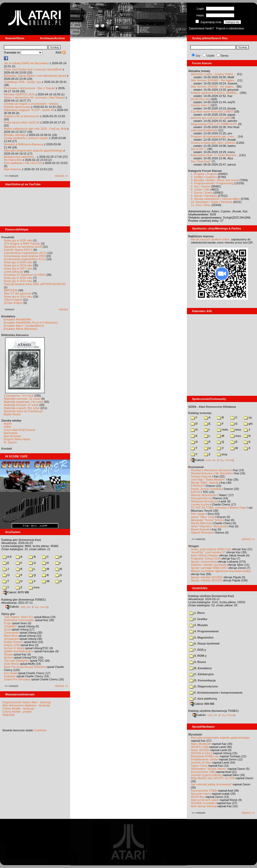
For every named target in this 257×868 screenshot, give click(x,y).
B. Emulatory (201, 668)
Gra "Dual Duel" (201, 161)
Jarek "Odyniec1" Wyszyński (209, 526)
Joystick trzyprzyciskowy (206, 775)
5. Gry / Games (201, 186)
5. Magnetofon (202, 637)
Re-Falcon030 (13, 160)
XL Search (10, 442)
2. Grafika (198, 619)
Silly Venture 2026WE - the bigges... (214, 80)
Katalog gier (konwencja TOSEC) (23, 600)
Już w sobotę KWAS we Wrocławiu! (26, 63)
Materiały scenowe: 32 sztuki (22, 399)
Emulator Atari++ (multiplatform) (24, 326)
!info (222, 430)
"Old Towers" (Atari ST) (19, 617)
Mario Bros (11, 636)
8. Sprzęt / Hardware (204, 196)
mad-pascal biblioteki (204, 130)
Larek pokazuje (14, 272)
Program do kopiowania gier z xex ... (214, 136)
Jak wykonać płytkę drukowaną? (211, 784)
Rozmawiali (196, 467)
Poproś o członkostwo (230, 28)
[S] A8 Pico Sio (200, 99)
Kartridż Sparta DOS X (18, 250)
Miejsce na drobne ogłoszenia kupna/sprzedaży (221, 571)
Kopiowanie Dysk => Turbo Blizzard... (215, 155)
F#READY (197, 486)
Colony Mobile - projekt (17, 712)
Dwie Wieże (11, 664)
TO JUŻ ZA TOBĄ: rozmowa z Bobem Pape (218, 508)
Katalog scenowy (200, 413)
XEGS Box (198, 797)
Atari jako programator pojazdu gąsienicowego (33, 150)
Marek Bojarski (200, 529)
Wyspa (8, 654)
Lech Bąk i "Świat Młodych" (208, 479)
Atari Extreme (13, 169)
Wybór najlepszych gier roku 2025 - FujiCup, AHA (35, 129)
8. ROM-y (198, 656)
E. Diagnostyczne (204, 686)
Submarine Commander (19, 620)
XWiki (7, 427)
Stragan (194, 546)
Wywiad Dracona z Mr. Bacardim (211, 473)
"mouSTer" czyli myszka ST (208, 552)
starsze (63, 309)
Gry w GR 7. (199, 149)
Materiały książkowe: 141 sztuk (24, 402)
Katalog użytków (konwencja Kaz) (211, 596)
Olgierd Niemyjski (202, 532)
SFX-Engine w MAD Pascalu (22, 244)
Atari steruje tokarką (204, 806)
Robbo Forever (13, 642)
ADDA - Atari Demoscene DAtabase (212, 407)
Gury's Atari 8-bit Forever (19, 430)
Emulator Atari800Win (17, 319)
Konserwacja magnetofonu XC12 (25, 259)
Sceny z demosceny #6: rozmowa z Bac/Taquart (34, 97)
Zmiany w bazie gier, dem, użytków (213, 143)
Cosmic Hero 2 (200, 105)
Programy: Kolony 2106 (206, 558)
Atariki (8, 424)
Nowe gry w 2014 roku (18, 297)
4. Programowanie (204, 631)
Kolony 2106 (12, 645)
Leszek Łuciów (200, 504)
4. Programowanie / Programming (212, 183)
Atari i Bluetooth (201, 744)
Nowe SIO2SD (200, 750)
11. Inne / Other (201, 205)
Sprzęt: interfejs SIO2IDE (207, 577)
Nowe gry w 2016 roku (18, 278)
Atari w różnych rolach (205, 800)
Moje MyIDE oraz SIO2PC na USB (213, 778)
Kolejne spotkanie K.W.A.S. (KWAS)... (215, 93)
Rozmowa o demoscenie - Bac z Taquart (29, 88)
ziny (222, 454)
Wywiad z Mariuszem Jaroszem (211, 470)
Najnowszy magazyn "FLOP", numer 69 (29, 110)
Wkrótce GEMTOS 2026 (19, 94)
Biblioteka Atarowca (15, 335)
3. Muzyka (199, 625)
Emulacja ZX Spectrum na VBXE (25, 275)
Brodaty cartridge (15, 135)
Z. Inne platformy (203, 699)
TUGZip (44, 607)
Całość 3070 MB (16, 592)
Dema (224, 56)
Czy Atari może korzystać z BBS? (212, 111)
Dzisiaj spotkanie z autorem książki (26, 138)
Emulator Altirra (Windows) (21, 329)
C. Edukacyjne (202, 674)
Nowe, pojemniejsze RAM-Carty (211, 549)
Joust (7, 629)
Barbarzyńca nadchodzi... (20, 157)
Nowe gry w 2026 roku (18, 240)
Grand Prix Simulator (17, 679)
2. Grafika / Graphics (204, 177)
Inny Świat (11, 673)
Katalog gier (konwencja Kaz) (21, 540)
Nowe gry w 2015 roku (18, 281)
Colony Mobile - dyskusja (18, 708)
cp (248, 417)
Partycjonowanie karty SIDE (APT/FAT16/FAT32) (35, 284)
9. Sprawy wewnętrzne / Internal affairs (215, 199)
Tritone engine (13, 300)
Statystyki (8, 715)
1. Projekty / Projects (204, 174)
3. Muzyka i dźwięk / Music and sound (215, 180)
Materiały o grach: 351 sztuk (22, 408)
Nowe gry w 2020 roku (18, 262)
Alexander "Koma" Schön (207, 520)
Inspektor (10, 676)
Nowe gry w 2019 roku (18, 265)
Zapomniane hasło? (201, 28)
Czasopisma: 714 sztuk (19, 396)
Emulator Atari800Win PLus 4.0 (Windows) (31, 323)
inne (34, 587)
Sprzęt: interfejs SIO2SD (206, 580)
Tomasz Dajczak (201, 476)
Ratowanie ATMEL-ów (205, 756)
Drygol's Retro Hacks (17, 439)
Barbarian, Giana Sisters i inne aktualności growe (35, 76)
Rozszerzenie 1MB (203, 772)
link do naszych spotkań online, (211, 239)
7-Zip (35, 607)
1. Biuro (197, 613)
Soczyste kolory (201, 794)
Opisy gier (8, 614)
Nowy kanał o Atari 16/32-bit (22, 122)
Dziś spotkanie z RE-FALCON (23, 163)
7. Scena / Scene (202, 193)
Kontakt (7, 449)
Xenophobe (11, 639)
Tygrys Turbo (199, 766)
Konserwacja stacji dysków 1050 (24, 256)
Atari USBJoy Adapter (205, 555)
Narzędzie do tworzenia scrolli (23, 247)
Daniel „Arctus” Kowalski (206, 489)
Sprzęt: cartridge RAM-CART (209, 568)
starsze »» (61, 176)
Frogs (8, 623)
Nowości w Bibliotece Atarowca (24, 144)
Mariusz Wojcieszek (203, 495)
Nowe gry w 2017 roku (18, 268)
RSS (60, 52)
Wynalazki (195, 734)
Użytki (211, 56)
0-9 (7, 557)
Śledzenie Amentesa (204, 501)
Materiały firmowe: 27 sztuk (21, 405)
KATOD (196, 492)
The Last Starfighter (16, 661)
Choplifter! (10, 626)
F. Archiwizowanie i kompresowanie (216, 693)
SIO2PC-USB (199, 747)
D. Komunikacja (203, 680)
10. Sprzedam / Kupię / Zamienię (212, 202)
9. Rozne (198, 662)
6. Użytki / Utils (200, 189)
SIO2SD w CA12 (201, 753)
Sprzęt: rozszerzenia (204, 562)
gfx (248, 424)
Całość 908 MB (202, 704)
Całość (12, 607)
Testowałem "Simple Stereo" (209, 769)
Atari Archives (12, 436)
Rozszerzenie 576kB (204, 791)
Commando (11, 633)
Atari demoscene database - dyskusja (26, 705)
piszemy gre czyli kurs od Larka (211, 118)
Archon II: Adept (14, 648)
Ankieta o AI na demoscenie (22, 116)
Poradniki (8, 237)
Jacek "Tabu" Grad (203, 517)
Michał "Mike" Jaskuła (205, 483)
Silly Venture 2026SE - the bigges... (213, 87)
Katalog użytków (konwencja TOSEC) (213, 711)
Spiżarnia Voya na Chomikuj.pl (23, 411)
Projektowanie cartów (204, 759)
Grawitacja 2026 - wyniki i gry (22, 82)
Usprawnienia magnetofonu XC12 (25, 253)
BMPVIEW (11, 290)
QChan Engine (13, 303)
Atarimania (11, 433)
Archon (8, 657)
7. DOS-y (198, 650)
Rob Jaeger (198, 514)
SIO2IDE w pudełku (203, 803)
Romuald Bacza (201, 498)
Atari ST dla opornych (18, 293)
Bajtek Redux (12, 414)
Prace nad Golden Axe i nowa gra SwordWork (33, 69)
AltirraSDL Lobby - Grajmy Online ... (214, 74)
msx (236, 436)
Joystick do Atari (201, 762)
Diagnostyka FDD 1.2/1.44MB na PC (214, 124)
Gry (198, 56)
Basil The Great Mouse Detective (25, 667)
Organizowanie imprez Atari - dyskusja (27, 702)
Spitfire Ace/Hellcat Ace (19, 651)
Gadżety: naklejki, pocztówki (209, 565)
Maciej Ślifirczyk (201, 523)
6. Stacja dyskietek (205, 643)
